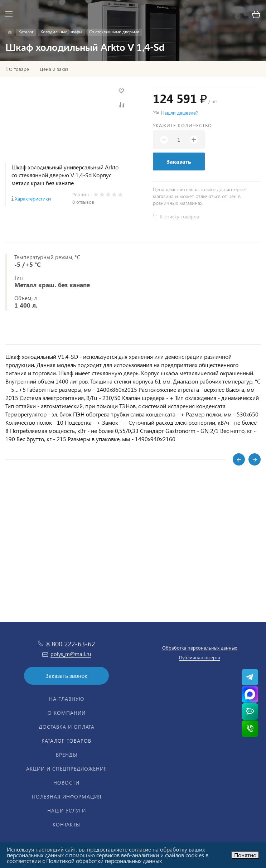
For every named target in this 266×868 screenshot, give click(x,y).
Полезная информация (67, 797)
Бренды (67, 755)
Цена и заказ (54, 69)
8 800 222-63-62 (71, 644)
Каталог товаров (66, 741)
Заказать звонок (66, 676)
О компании (67, 713)
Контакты (66, 824)
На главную (67, 699)
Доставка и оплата (67, 727)
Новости (66, 783)
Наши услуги (67, 811)
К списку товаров (180, 216)
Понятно (245, 855)
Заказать (179, 161)
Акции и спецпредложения (67, 769)
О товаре (19, 69)
